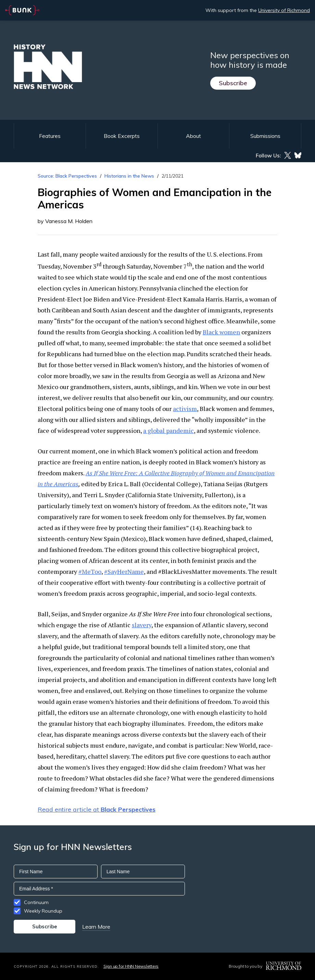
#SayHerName (124, 571)
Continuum (36, 902)
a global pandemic (168, 430)
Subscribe (233, 83)
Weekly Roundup (43, 911)
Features (50, 136)
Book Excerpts (122, 136)
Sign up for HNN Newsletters (131, 966)
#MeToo (90, 571)
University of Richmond (284, 10)
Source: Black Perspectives (67, 176)
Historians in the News (129, 176)
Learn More (96, 927)
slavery (142, 625)
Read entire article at (97, 809)
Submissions (265, 136)
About (193, 136)
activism (185, 409)
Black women (221, 332)
